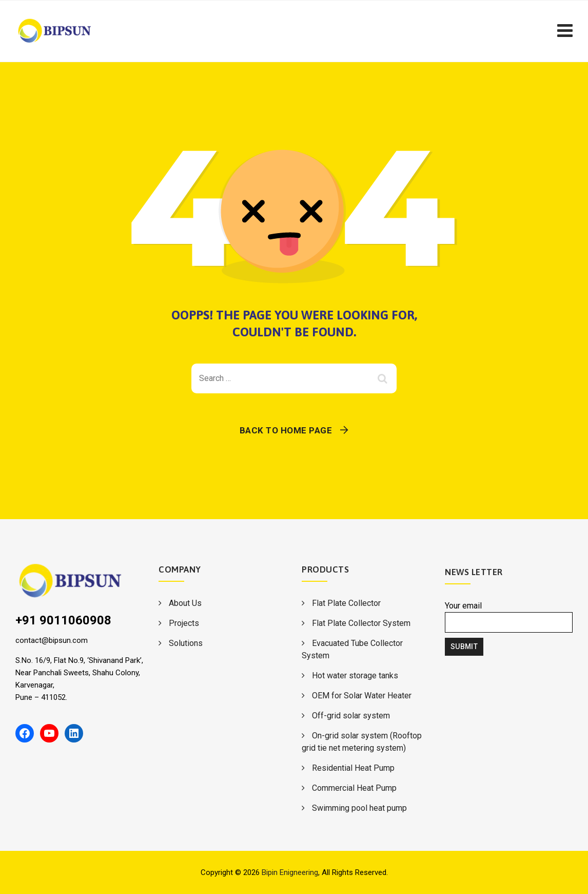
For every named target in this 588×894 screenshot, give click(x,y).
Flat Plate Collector (346, 603)
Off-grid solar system (351, 716)
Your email (509, 617)
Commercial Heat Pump (354, 788)
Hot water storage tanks (355, 676)
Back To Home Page (286, 430)
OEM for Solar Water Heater (362, 696)
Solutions (186, 643)
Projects (184, 623)
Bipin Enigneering (290, 872)
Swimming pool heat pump (359, 808)
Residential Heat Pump (353, 768)
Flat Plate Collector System (361, 623)
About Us (185, 603)
